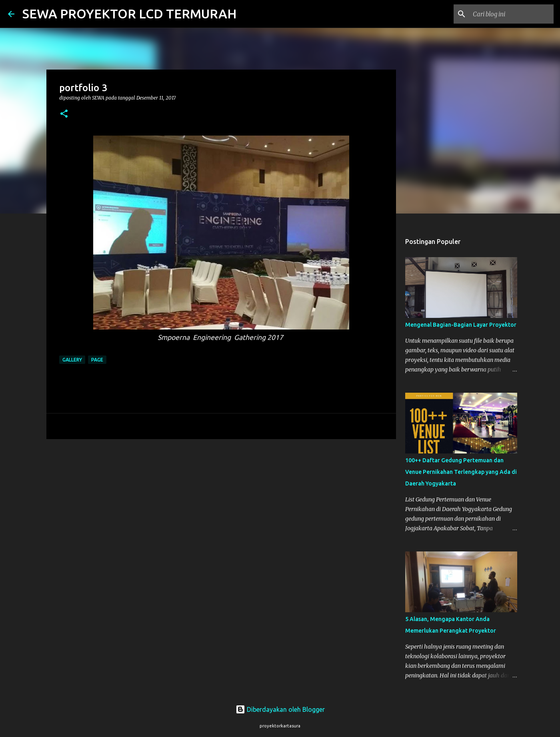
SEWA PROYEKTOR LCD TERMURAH (130, 14)
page (97, 360)
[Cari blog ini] (512, 14)
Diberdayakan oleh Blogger (280, 709)
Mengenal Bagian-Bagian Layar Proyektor (461, 325)
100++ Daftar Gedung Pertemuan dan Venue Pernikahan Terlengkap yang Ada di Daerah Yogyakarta (461, 472)
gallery (72, 360)
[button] (64, 114)
